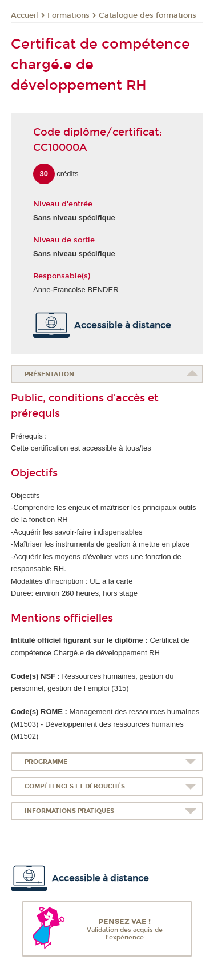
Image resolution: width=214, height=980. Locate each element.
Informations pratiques (69, 811)
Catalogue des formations (148, 15)
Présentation (49, 374)
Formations (68, 15)
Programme (46, 762)
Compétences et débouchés (75, 786)
